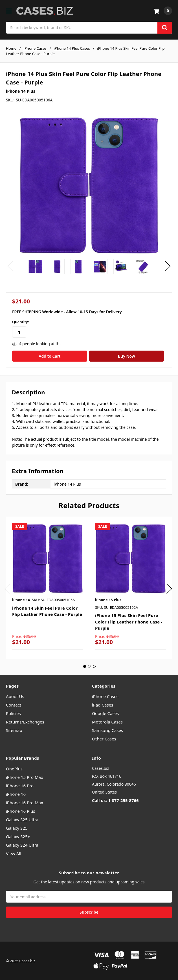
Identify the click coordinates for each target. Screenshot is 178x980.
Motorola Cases (107, 722)
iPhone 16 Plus (20, 811)
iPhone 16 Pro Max (25, 803)
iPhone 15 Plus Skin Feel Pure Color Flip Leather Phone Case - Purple (129, 622)
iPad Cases (103, 705)
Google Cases (105, 713)
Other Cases (104, 739)
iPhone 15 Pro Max (25, 777)
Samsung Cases (107, 730)
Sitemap (14, 730)
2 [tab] (89, 666)
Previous (10, 266)
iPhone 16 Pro (20, 786)
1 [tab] (85, 666)
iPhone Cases (105, 696)
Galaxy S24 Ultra (22, 845)
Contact (14, 705)
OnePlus (14, 769)
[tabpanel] (48, 588)
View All (14, 853)
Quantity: (20, 322)
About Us (15, 696)
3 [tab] (94, 666)
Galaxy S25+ (18, 836)
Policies (13, 713)
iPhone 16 (16, 794)
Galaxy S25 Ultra (22, 820)
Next (168, 266)
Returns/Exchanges (25, 722)
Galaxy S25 (17, 828)
